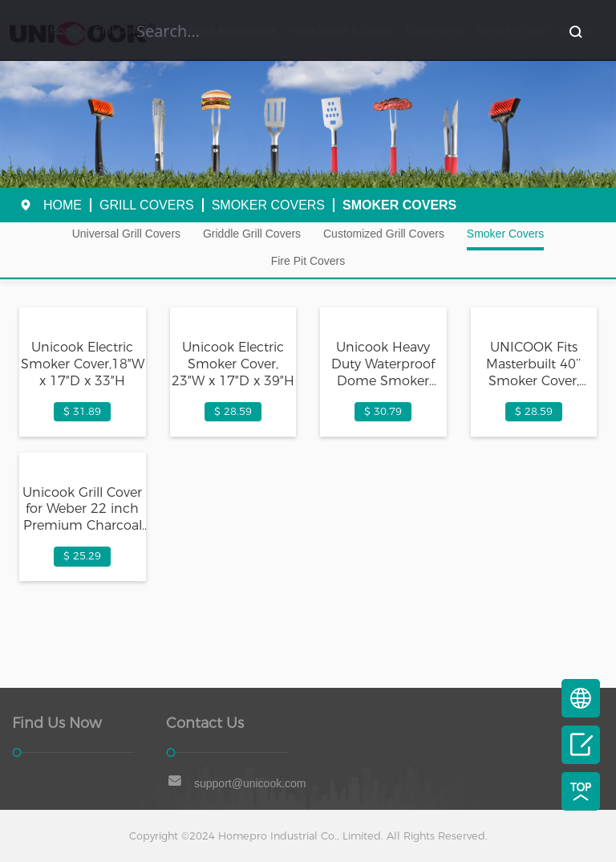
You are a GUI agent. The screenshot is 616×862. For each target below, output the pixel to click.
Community (435, 30)
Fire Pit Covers (308, 261)
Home (65, 30)
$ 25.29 (82, 556)
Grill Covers (123, 30)
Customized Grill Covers (384, 234)
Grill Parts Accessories (220, 30)
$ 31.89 (82, 411)
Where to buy (512, 30)
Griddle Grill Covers (252, 234)
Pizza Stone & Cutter (341, 30)
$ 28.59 (233, 411)
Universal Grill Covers (126, 234)
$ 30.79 (383, 411)
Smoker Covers (268, 205)
